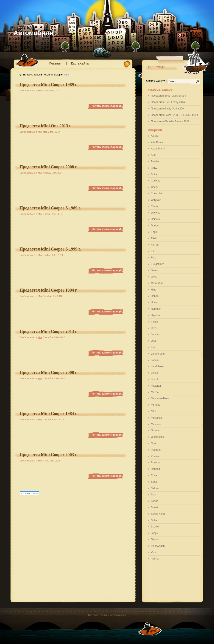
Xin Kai (155, 559)
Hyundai (156, 315)
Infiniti (154, 322)
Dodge (155, 226)
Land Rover (158, 366)
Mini (153, 411)
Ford (154, 258)
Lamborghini (158, 354)
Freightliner (157, 264)
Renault (155, 469)
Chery (154, 187)
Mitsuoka (156, 424)
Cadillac (156, 181)
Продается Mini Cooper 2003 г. (49, 455)
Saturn (155, 488)
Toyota (155, 539)
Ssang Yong (158, 514)
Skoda (155, 501)
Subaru (155, 520)
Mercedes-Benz (160, 398)
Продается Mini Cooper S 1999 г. (50, 249)
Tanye (154, 533)
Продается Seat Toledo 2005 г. (169, 96)
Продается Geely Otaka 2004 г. (169, 109)
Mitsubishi (157, 418)
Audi (154, 155)
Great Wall (157, 283)
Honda (155, 296)
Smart (154, 507)
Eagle (154, 232)
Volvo (154, 552)
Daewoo (156, 213)
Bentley (155, 161)
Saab (154, 482)
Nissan (155, 430)
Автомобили (34, 33)
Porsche (156, 463)
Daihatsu (156, 219)
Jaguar (155, 334)
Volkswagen (158, 546)
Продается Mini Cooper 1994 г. (49, 290)
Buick (154, 174)
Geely (154, 271)
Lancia (155, 360)
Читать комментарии (107, 106)
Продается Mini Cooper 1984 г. (49, 413)
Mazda (155, 392)
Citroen (155, 206)
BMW (154, 168)
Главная (55, 63)
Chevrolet (156, 194)
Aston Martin (158, 149)
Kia (153, 347)
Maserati (156, 386)
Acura (154, 136)
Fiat (153, 251)
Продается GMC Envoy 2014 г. (169, 102)
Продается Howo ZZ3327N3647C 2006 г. (175, 115)
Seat (154, 495)
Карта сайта (80, 63)
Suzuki (155, 527)
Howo (154, 302)
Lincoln (155, 379)
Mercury (156, 405)
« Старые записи (29, 493)
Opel (154, 443)
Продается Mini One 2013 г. (46, 126)
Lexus (154, 373)
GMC (154, 277)
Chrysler (156, 200)
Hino (154, 290)
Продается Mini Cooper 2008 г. (49, 167)
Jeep (154, 341)
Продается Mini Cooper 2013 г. (49, 331)
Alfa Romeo (158, 142)
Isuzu (154, 328)
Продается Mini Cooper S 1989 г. (50, 208)
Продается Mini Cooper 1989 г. (49, 85)
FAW (154, 238)
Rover (154, 475)
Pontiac (155, 456)
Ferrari (155, 245)
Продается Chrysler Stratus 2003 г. (171, 121)
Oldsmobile (157, 437)
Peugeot (156, 450)
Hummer (156, 309)
